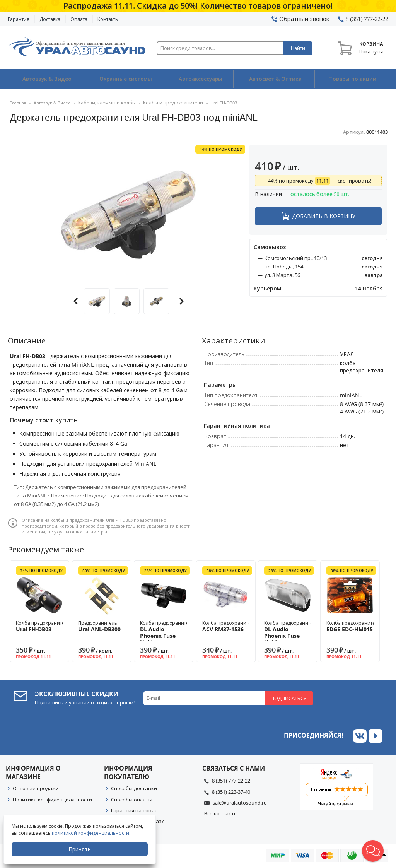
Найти (298, 48)
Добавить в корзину (324, 216)
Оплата (79, 19)
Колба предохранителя (43, 626)
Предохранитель (102, 626)
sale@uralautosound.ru (240, 802)
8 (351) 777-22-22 (231, 781)
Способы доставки (134, 788)
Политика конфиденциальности (52, 799)
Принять (80, 849)
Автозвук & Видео (46, 79)
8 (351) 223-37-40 (231, 791)
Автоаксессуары (200, 79)
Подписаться (289, 698)
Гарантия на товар (134, 810)
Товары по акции (352, 79)
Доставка (50, 19)
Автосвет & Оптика (275, 79)
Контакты (108, 19)
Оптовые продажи (36, 788)
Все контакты (221, 813)
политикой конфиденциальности (91, 833)
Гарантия (19, 19)
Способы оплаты (132, 799)
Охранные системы (125, 79)
